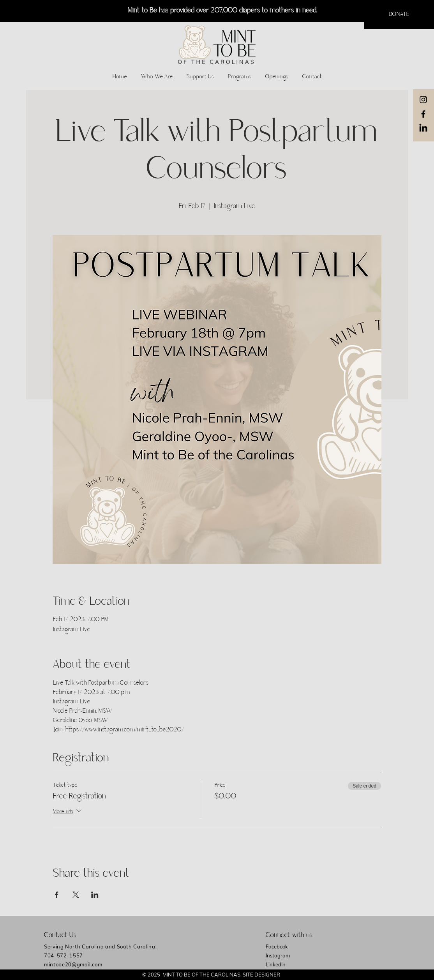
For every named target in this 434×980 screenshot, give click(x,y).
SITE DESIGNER (261, 975)
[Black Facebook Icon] (423, 114)
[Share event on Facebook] (57, 895)
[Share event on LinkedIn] (95, 895)
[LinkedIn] (423, 128)
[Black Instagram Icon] (423, 100)
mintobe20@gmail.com (73, 964)
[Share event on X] (76, 895)
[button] (399, 15)
